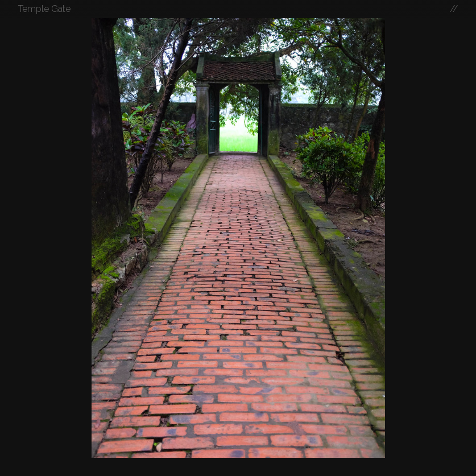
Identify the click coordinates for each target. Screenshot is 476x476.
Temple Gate (44, 9)
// (454, 9)
